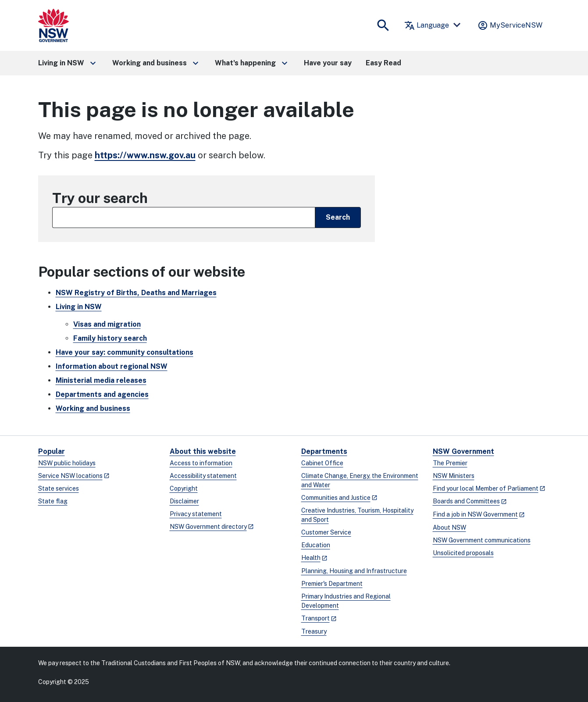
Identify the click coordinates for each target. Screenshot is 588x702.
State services (59, 488)
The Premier (450, 463)
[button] (68, 63)
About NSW (449, 527)
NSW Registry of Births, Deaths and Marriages (136, 293)
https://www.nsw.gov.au (145, 155)
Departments (324, 451)
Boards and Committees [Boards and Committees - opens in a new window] (466, 501)
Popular (52, 451)
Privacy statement (196, 514)
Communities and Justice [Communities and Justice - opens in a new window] (336, 498)
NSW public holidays (67, 463)
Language (427, 25)
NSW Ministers (454, 476)
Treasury (314, 631)
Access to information (201, 463)
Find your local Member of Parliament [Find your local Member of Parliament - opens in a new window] (486, 488)
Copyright (184, 488)
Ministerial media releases (101, 380)
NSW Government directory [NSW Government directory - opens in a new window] (208, 527)
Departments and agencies (102, 394)
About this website (203, 451)
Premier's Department (332, 584)
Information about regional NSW (112, 366)
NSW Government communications (482, 540)
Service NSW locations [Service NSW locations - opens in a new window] (70, 476)
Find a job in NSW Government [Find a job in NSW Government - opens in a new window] (475, 514)
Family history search (110, 338)
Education (316, 545)
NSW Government (463, 451)
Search (338, 217)
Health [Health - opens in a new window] (311, 558)
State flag (53, 501)
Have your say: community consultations (125, 352)
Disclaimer (184, 501)
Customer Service (326, 532)
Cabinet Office (322, 463)
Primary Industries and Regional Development (346, 601)
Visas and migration (107, 324)
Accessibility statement (203, 476)
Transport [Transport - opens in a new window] (315, 618)
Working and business (93, 408)
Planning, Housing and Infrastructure (354, 571)
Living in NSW (79, 307)
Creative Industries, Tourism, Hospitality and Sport (357, 515)
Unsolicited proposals (463, 553)
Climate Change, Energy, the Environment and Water (360, 480)
